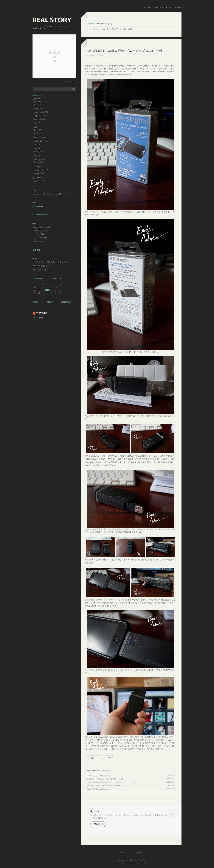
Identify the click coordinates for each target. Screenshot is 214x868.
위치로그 (169, 8)
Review (38, 108)
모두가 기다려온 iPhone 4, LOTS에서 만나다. (103, 779)
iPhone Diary (38, 181)
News (38, 105)
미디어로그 (159, 8)
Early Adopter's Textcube (41, 227)
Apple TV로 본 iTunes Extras (97, 789)
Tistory (148, 864)
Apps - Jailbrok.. (41, 119)
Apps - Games (41, 115)
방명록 (178, 8)
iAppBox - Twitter (39, 234)
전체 (36, 99)
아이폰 (61, 194)
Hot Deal (39, 173)
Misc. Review (91, 55)
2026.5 (54, 279)
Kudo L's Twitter (38, 241)
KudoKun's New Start (40, 230)
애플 (34, 197)
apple (43, 194)
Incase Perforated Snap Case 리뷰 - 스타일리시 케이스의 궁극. (110, 782)
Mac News (39, 162)
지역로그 (120, 860)
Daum (135, 864)
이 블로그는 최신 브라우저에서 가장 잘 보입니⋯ (50, 262)
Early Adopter (116, 864)
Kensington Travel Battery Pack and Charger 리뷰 (116, 29)
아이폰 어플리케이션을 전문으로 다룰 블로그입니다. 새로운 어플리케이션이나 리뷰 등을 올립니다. (129, 817)
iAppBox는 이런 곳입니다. (42, 266)
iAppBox (95, 811)
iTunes (36, 149)
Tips (37, 123)
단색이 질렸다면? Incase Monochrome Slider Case (105, 785)
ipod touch (36, 194)
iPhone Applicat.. (40, 170)
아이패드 (68, 194)
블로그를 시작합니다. (40, 269)
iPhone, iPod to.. (40, 102)
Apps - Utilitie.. (41, 112)
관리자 (137, 860)
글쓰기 (143, 860)
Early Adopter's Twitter (40, 238)
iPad (36, 127)
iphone (54, 194)
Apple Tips (38, 167)
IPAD (49, 194)
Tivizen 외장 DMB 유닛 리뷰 (97, 776)
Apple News (38, 159)
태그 (150, 8)
